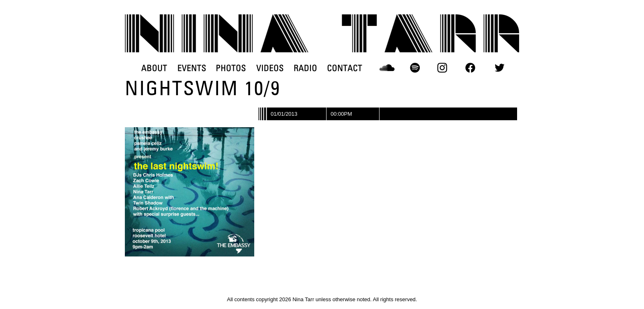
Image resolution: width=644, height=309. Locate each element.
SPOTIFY (415, 68)
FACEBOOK (470, 68)
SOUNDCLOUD (387, 68)
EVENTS (192, 68)
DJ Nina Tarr (322, 33)
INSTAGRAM (443, 68)
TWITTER (499, 68)
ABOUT (154, 68)
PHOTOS (231, 68)
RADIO (305, 68)
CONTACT (345, 68)
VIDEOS (270, 68)
